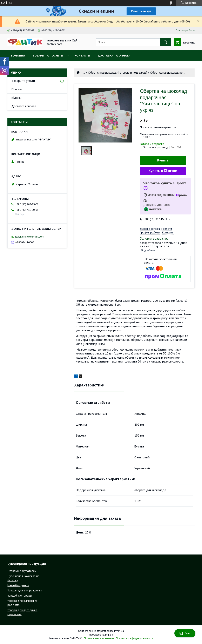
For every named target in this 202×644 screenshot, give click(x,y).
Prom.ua (119, 631)
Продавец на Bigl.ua (101, 635)
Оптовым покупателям (22, 571)
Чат (185, 633)
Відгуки (16, 98)
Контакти (82, 56)
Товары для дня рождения (25, 590)
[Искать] (166, 42)
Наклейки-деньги (18, 585)
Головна (18, 56)
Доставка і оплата (24, 106)
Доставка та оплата (114, 56)
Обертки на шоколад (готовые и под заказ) (118, 73)
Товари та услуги (23, 81)
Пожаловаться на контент (99, 638)
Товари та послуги (48, 56)
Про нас (17, 89)
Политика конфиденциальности (134, 638)
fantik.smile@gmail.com (30, 237)
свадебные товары (20, 596)
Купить (163, 160)
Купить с (163, 171)
